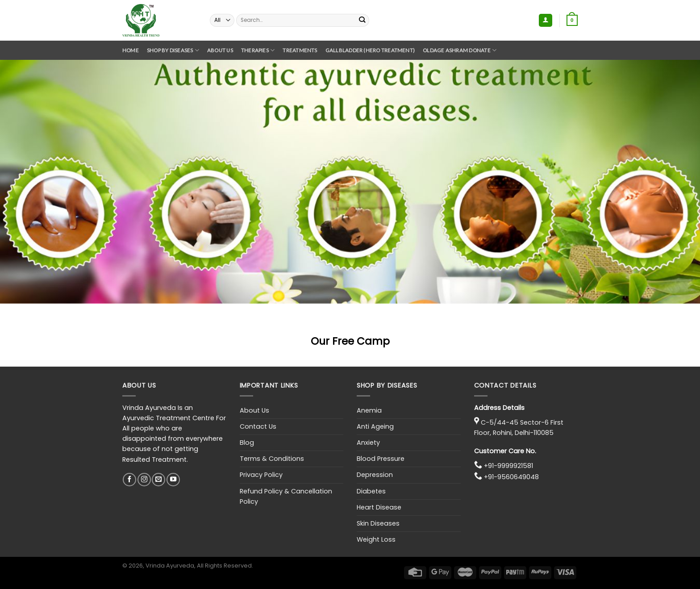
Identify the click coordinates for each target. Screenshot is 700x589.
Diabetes (371, 491)
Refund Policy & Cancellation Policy (286, 496)
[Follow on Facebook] (129, 480)
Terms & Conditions (272, 459)
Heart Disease (379, 507)
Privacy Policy (261, 475)
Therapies (258, 50)
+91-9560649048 (511, 477)
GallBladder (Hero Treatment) (370, 50)
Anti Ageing (375, 426)
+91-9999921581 (508, 466)
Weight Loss (376, 539)
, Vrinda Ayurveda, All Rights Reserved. (198, 566)
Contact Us (258, 426)
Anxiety (368, 443)
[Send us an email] (158, 480)
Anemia (369, 410)
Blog (247, 443)
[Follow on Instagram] (144, 480)
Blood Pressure (381, 459)
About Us (220, 50)
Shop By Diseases (173, 50)
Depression (375, 475)
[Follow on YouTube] (173, 480)
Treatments (300, 50)
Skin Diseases (378, 523)
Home (131, 50)
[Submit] (362, 20)
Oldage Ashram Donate (460, 50)
